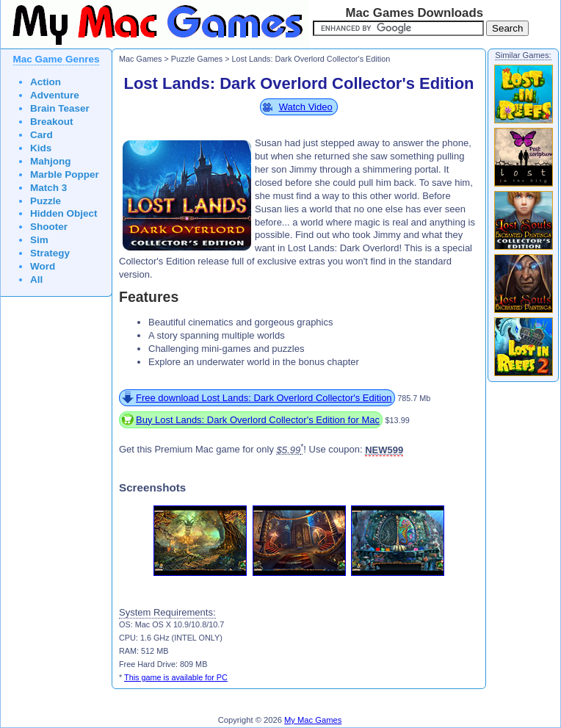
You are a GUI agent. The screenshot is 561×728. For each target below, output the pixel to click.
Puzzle (46, 201)
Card (41, 135)
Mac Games (140, 59)
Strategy (50, 253)
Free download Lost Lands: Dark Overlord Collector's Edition (264, 398)
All (36, 280)
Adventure (55, 95)
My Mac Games (313, 720)
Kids (41, 148)
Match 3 (48, 188)
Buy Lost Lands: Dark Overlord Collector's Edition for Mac (258, 420)
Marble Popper (65, 174)
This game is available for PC (176, 677)
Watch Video (306, 107)
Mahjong (51, 161)
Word (43, 266)
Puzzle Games (197, 59)
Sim (39, 240)
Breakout (52, 122)
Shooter (49, 227)
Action (46, 82)
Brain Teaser (60, 108)
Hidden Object (64, 213)
